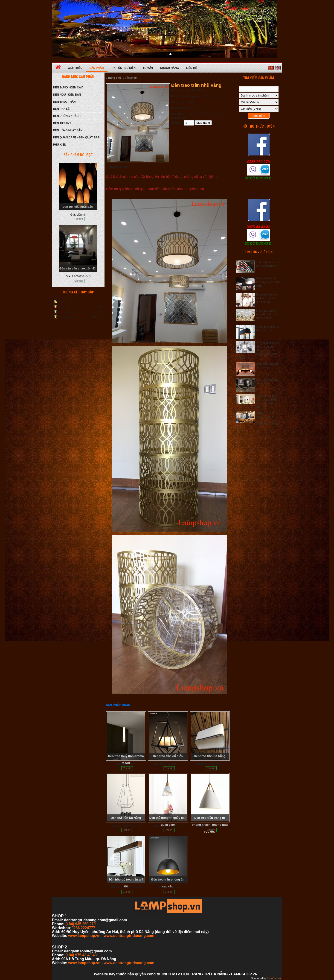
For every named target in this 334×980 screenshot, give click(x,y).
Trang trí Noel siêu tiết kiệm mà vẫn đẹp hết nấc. (267, 298)
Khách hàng (169, 68)
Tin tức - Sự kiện (123, 68)
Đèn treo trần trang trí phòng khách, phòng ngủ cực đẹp (210, 825)
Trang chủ (114, 78)
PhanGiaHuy (274, 978)
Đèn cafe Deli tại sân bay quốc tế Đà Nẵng (268, 282)
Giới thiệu (75, 68)
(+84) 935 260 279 (80, 924)
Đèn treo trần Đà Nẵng (210, 756)
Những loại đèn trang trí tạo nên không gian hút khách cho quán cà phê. (258, 420)
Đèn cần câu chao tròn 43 (77, 268)
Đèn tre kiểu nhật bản (78, 207)
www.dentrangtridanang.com (129, 936)
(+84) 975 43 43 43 (81, 955)
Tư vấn (148, 68)
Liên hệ (191, 68)
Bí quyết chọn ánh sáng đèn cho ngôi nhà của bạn (267, 314)
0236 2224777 (83, 928)
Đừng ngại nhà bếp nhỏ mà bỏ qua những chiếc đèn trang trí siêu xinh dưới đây (258, 350)
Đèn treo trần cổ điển (168, 756)
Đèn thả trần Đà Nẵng (126, 818)
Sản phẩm (97, 68)
